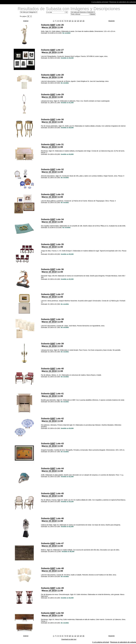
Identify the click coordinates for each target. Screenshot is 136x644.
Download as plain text (69, 639)
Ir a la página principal (100, 2)
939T (53, 25)
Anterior (26, 21)
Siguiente (112, 21)
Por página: (23, 16)
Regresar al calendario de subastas (123, 2)
